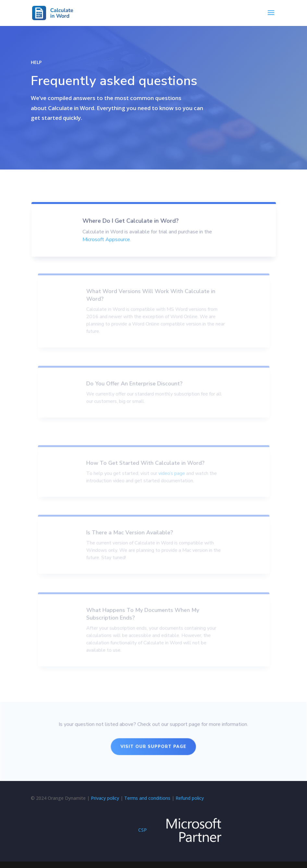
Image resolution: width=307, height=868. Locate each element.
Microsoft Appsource (108, 247)
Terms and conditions (147, 798)
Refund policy (190, 798)
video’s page (171, 478)
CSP (142, 830)
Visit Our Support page (153, 747)
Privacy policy (105, 798)
